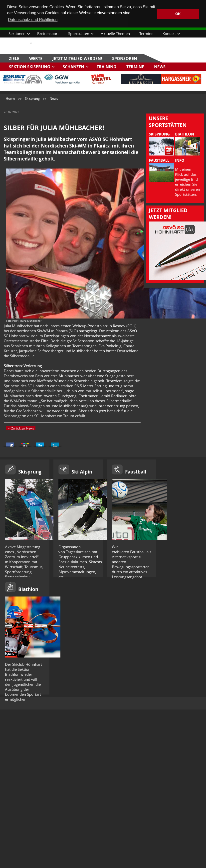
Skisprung (32, 98)
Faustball (136, 471)
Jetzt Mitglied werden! (77, 58)
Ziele (14, 58)
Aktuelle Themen (115, 33)
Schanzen (73, 66)
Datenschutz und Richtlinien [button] (33, 20)
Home (10, 98)
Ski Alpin (82, 471)
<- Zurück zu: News (21, 428)
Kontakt (169, 33)
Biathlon (28, 589)
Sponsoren (125, 58)
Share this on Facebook (10, 443)
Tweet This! (40, 443)
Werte (36, 58)
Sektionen (17, 33)
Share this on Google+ (25, 443)
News (160, 66)
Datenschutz (50, 42)
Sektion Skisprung (30, 66)
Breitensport (48, 33)
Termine (146, 33)
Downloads (18, 42)
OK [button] (178, 14)
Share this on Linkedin (55, 443)
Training (106, 66)
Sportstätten (79, 33)
